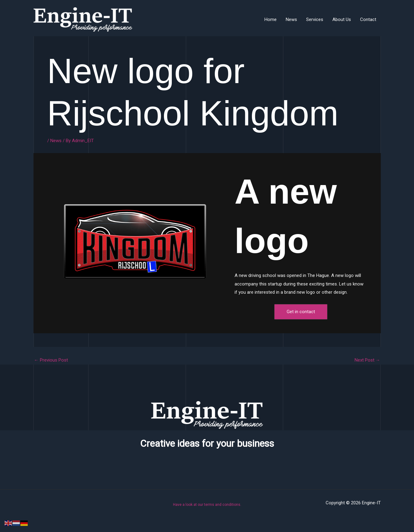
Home (271, 19)
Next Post (367, 360)
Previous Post (51, 360)
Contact (368, 19)
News (291, 19)
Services (315, 19)
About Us (342, 19)
